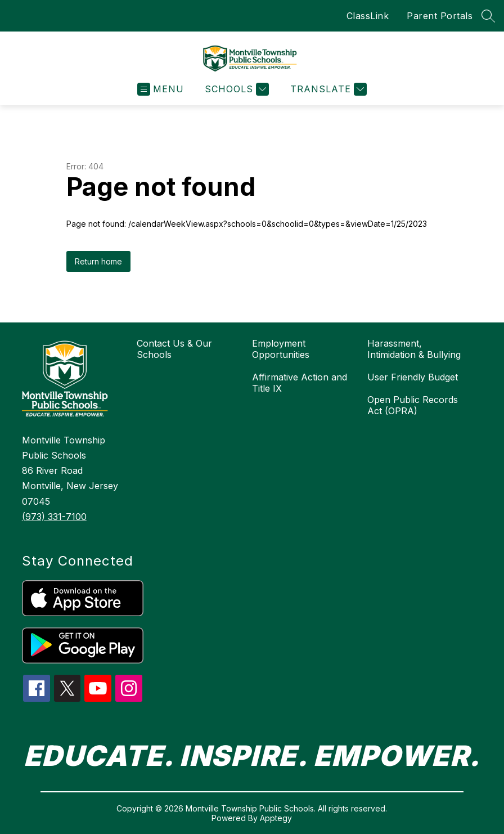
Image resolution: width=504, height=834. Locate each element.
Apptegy (276, 818)
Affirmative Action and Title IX (300, 383)
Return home (98, 261)
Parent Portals (440, 16)
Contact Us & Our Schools (174, 349)
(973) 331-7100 (54, 517)
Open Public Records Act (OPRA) (413, 405)
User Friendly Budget (413, 377)
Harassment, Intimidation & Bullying (414, 349)
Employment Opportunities (281, 349)
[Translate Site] (327, 89)
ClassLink (368, 16)
